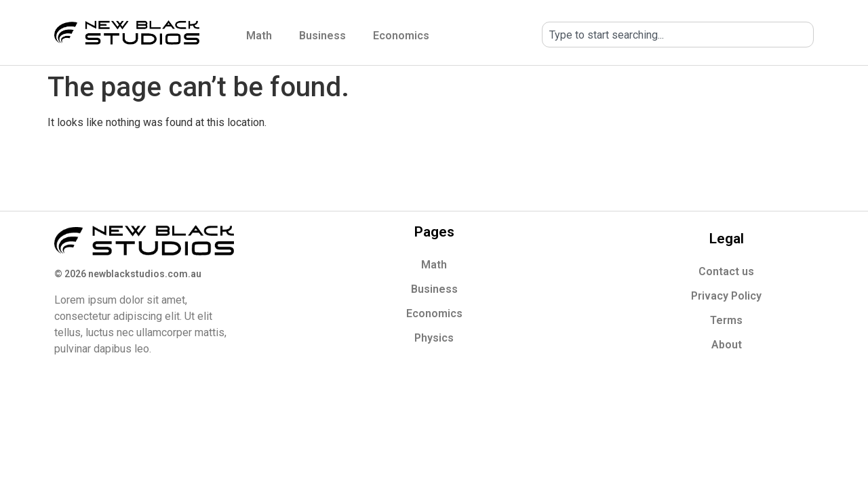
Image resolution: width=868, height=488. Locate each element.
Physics (434, 338)
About (727, 345)
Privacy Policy (726, 296)
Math (259, 36)
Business (322, 36)
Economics (401, 36)
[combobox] (678, 35)
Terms (726, 320)
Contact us (726, 271)
